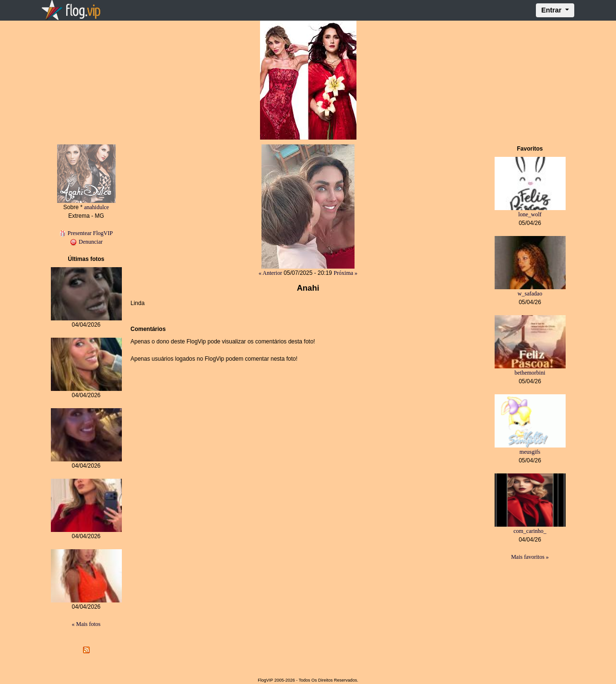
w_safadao (530, 294)
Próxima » (345, 273)
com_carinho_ (530, 531)
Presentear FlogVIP (86, 233)
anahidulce (96, 207)
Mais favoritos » (530, 557)
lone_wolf (530, 214)
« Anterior (270, 273)
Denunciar (86, 242)
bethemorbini (530, 373)
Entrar (552, 10)
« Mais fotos (86, 624)
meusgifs (530, 452)
